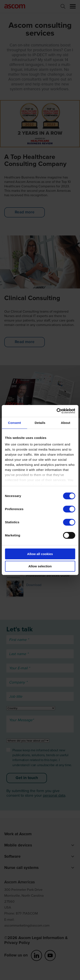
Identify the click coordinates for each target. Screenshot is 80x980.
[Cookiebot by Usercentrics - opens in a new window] (57, 411)
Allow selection (40, 566)
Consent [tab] (14, 423)
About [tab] (65, 423)
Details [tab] (40, 423)
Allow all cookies (40, 554)
